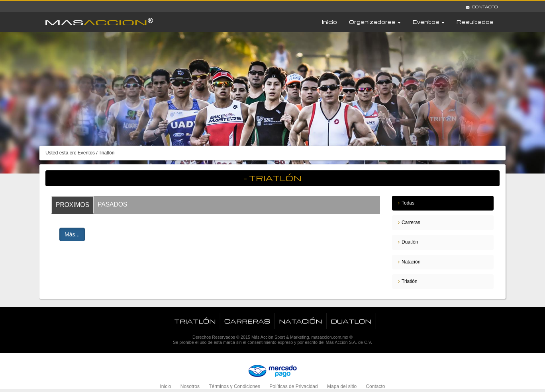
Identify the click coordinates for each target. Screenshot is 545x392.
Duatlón (410, 242)
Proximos (73, 205)
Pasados (112, 204)
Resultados (475, 22)
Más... (72, 234)
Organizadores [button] (375, 22)
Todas (408, 203)
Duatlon (351, 321)
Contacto (482, 7)
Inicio (329, 22)
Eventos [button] (429, 22)
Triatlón (410, 281)
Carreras (411, 222)
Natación (411, 262)
